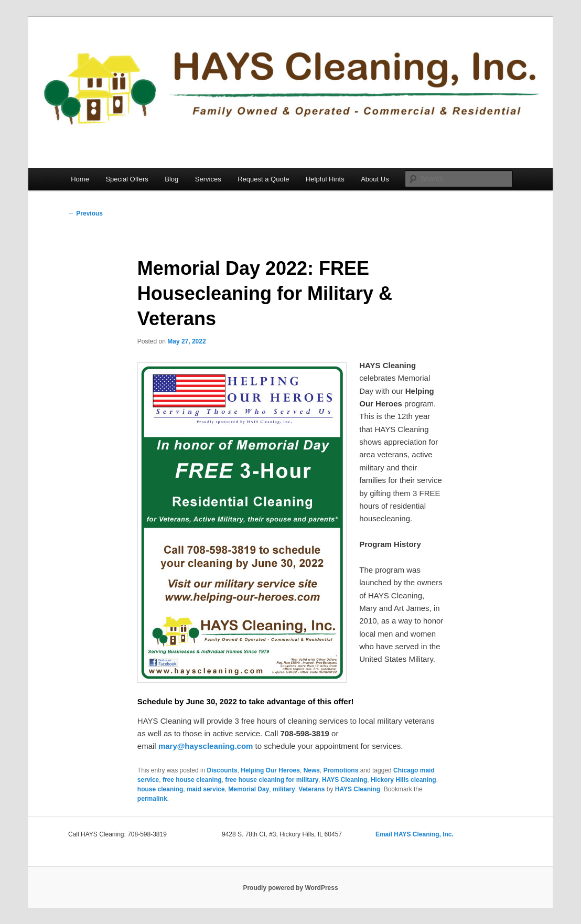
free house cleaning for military (272, 780)
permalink (152, 799)
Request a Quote (263, 179)
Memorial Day (249, 789)
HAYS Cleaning (345, 780)
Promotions (341, 770)
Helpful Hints (325, 179)
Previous (85, 213)
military (284, 789)
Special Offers (127, 179)
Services (208, 179)
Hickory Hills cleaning (404, 780)
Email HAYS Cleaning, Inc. (415, 834)
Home (80, 179)
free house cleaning (192, 780)
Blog (171, 179)
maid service (206, 789)
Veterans (311, 789)
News (312, 770)
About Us (375, 179)
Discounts (222, 770)
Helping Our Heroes (270, 770)
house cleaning (160, 789)
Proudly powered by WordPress (290, 888)
